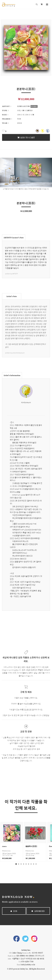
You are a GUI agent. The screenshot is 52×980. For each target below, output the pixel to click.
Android (38, 911)
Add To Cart (26, 137)
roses (4, 846)
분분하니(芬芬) (31, 846)
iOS (14, 911)
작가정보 (34, 106)
